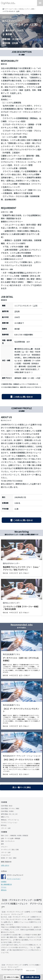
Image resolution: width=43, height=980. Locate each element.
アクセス (4, 887)
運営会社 (4, 890)
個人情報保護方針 (6, 884)
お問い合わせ (5, 865)
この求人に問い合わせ (23, 397)
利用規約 (4, 882)
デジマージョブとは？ (14, 879)
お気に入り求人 (29, 970)
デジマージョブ (14, 959)
